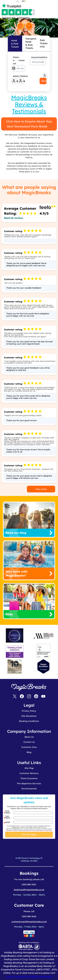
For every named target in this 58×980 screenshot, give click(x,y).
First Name (8, 812)
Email (8, 822)
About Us (29, 737)
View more (41, 489)
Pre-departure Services (29, 783)
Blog (29, 752)
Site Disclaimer (29, 716)
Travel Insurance (29, 778)
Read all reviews (13, 218)
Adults (15, 76)
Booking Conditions (29, 721)
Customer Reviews (29, 773)
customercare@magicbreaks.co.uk (29, 922)
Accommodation (38, 57)
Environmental (29, 789)
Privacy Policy (29, 711)
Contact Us (29, 742)
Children (22, 76)
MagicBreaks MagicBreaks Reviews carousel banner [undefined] (29, 20)
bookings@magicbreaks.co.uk (29, 890)
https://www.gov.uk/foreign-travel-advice (29, 976)
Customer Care (29, 747)
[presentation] (34, 846)
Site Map (29, 768)
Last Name (8, 817)
